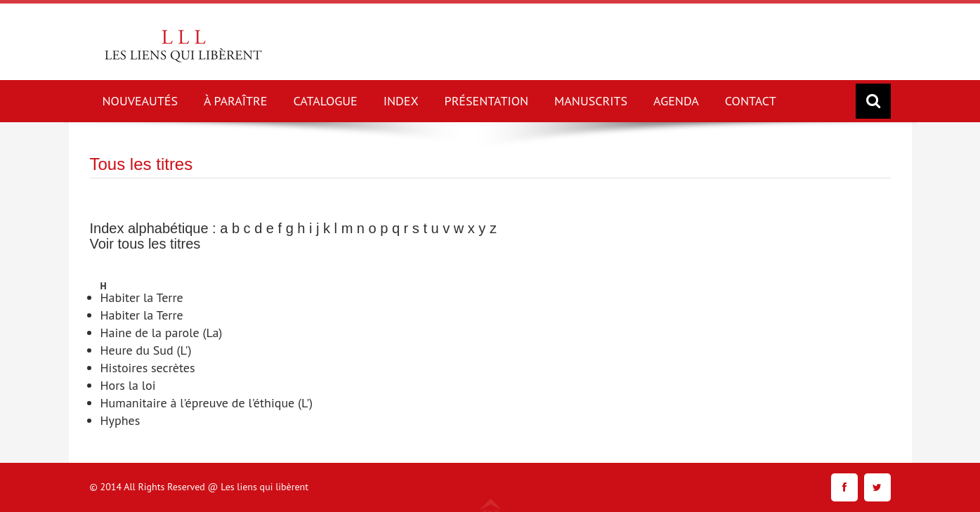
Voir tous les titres (145, 244)
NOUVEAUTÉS (141, 101)
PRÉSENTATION (487, 101)
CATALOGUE (325, 101)
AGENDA (676, 101)
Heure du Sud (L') (146, 350)
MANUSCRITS (591, 101)
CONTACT (751, 101)
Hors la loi (128, 385)
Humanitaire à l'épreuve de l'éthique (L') (207, 403)
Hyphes (120, 420)
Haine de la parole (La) (162, 333)
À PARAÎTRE (235, 101)
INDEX (401, 101)
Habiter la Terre (142, 297)
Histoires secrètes (148, 368)
